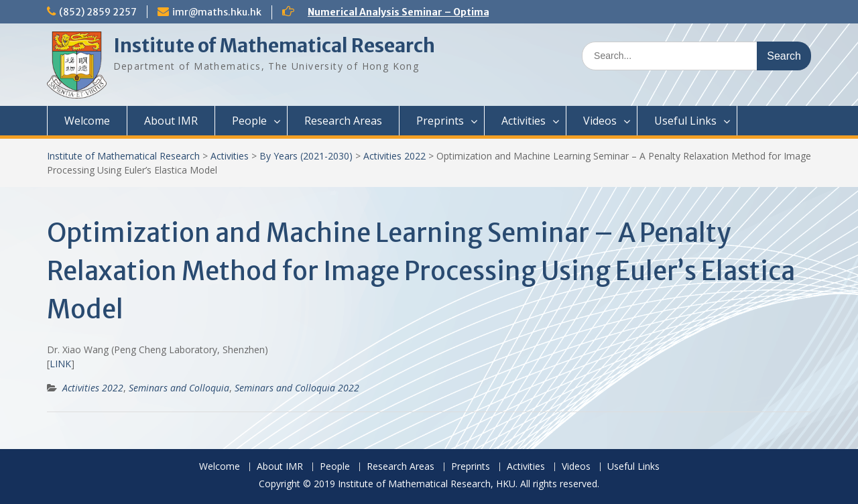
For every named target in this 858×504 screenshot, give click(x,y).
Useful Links (685, 121)
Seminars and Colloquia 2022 (297, 388)
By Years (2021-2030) (306, 156)
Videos (600, 121)
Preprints (440, 121)
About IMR (171, 121)
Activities (524, 121)
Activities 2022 (394, 156)
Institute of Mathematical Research (274, 46)
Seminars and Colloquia (179, 388)
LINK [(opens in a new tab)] (60, 364)
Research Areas (343, 121)
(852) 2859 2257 (98, 12)
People (249, 121)
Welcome (87, 121)
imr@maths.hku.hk (217, 12)
